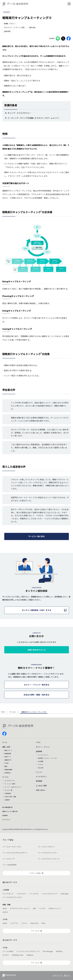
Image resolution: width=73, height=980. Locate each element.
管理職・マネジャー (10, 24)
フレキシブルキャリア (49, 894)
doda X (5, 912)
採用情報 (39, 781)
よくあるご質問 (41, 786)
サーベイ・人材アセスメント (13, 787)
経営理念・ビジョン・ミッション (48, 758)
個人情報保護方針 (7, 807)
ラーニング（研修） (10, 784)
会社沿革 (41, 768)
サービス (6, 12)
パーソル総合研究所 (10, 865)
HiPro (43, 923)
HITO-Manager (48, 951)
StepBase (30, 955)
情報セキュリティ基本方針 (10, 811)
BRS (35, 908)
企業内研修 (7, 31)
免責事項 (5, 815)
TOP (3, 712)
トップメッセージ (43, 755)
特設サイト (8, 757)
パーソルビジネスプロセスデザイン (15, 853)
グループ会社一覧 (37, 873)
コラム (38, 742)
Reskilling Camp (18, 955)
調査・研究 (6, 747)
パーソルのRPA (8, 951)
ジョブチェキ (21, 894)
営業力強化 (32, 27)
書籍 (6, 766)
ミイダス (42, 908)
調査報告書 (8, 753)
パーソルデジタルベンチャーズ (49, 859)
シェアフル (14, 923)
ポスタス (6, 955)
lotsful (5, 923)
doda (5, 908)
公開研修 (7, 800)
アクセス (41, 765)
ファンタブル (34, 894)
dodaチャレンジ (55, 908)
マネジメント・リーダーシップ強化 (14, 27)
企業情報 (39, 751)
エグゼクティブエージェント (20, 908)
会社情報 (41, 761)
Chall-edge (64, 894)
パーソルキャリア (9, 859)
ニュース (39, 772)
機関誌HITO (8, 760)
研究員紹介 (8, 773)
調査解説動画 (8, 770)
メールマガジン (41, 776)
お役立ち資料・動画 (10, 797)
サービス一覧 (8, 790)
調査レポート (8, 750)
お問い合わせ (40, 790)
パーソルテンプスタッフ (46, 847)
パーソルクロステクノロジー (48, 853)
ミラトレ (24, 923)
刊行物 (6, 763)
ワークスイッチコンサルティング (28, 951)
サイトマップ (6, 820)
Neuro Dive (34, 923)
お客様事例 (8, 793)
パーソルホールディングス (12, 847)
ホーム (5, 742)
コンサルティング (10, 781)
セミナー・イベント (43, 747)
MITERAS (59, 951)
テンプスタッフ (8, 894)
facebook (4, 734)
